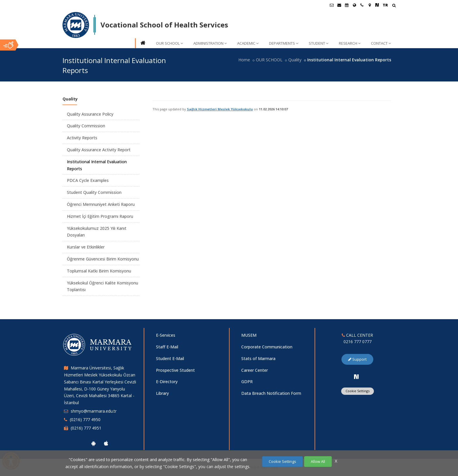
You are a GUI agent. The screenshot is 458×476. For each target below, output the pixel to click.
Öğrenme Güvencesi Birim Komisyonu (103, 259)
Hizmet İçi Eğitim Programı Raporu (100, 216)
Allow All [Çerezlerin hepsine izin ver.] (318, 461)
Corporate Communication (267, 347)
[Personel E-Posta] (339, 5)
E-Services (166, 335)
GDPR (247, 382)
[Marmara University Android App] (93, 443)
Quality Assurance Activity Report (99, 150)
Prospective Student (175, 370)
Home (244, 60)
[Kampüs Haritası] (369, 5)
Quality (295, 60)
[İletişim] (362, 5)
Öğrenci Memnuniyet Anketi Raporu (101, 204)
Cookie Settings (358, 391)
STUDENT (319, 43)
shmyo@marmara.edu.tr (94, 411)
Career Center (255, 370)
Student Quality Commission (94, 192)
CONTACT (381, 43)
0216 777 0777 (358, 342)
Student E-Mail (170, 358)
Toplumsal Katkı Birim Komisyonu (99, 271)
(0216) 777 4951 (86, 428)
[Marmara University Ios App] (106, 443)
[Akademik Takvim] (347, 5)
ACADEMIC (248, 43)
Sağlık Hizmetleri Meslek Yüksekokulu (220, 109)
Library (162, 393)
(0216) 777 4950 (85, 419)
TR (385, 5)
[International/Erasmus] (354, 5)
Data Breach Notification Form (271, 393)
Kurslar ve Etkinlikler (86, 247)
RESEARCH (350, 43)
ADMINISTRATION (210, 43)
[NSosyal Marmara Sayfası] (377, 5)
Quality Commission (86, 126)
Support (357, 359)
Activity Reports (82, 138)
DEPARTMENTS (284, 43)
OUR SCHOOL (169, 43)
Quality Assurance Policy (90, 114)
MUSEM (249, 335)
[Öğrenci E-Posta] (332, 5)
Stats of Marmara (258, 358)
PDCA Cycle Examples (88, 180)
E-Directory (167, 382)
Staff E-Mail (167, 347)
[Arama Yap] (394, 6)
